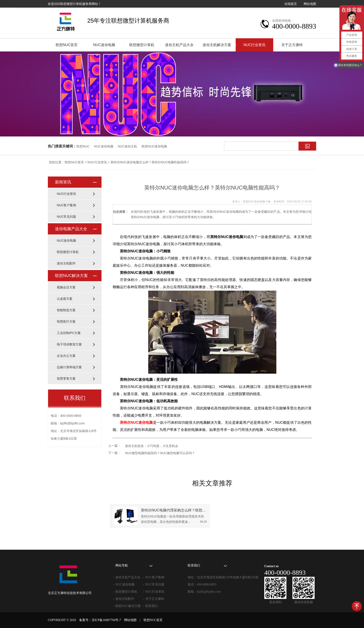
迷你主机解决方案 (217, 45)
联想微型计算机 (142, 45)
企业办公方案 (66, 356)
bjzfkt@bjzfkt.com (209, 592)
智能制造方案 (66, 310)
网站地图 (310, 4)
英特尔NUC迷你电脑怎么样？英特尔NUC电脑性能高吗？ (150, 162)
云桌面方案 (65, 299)
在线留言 (291, 4)
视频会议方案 (66, 287)
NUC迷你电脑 (104, 45)
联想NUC (83, 146)
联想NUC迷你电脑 (154, 146)
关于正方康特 (292, 45)
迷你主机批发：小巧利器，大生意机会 (152, 446)
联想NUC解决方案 (71, 276)
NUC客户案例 (66, 205)
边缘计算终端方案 (69, 367)
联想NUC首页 (67, 45)
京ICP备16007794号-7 (106, 620)
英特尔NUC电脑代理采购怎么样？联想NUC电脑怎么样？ (174, 510)
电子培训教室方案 (69, 344)
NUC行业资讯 (255, 45)
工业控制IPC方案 (69, 333)
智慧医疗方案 (66, 321)
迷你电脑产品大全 (71, 229)
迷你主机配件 (66, 263)
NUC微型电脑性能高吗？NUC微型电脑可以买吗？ (160, 453)
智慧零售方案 (66, 379)
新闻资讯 (63, 182)
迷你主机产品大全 (179, 45)
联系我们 (152, 606)
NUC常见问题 (66, 217)
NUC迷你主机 (127, 146)
